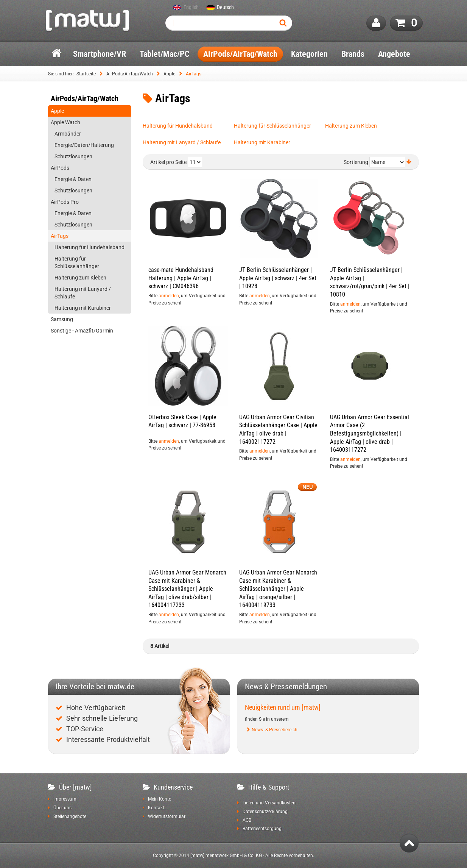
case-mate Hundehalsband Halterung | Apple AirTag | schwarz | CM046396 (181, 278)
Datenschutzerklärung (265, 812)
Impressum (65, 799)
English (191, 8)
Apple (169, 74)
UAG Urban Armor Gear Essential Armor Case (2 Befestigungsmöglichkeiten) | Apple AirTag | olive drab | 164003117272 (370, 433)
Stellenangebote (70, 816)
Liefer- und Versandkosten (269, 803)
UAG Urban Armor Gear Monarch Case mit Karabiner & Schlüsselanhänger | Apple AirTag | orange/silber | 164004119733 (278, 589)
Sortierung (356, 162)
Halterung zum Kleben (351, 126)
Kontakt (156, 808)
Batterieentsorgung (262, 829)
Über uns (62, 808)
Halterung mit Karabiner (262, 142)
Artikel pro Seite (168, 162)
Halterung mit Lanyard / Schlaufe (182, 142)
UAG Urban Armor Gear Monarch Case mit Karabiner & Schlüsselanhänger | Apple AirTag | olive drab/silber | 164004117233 (187, 589)
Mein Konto (160, 799)
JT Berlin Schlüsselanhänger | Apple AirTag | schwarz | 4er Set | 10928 (278, 278)
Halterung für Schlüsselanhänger (272, 126)
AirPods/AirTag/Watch (130, 74)
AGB (247, 820)
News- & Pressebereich (275, 730)
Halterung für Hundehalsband (178, 126)
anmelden (169, 296)
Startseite (86, 74)
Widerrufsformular (167, 816)
